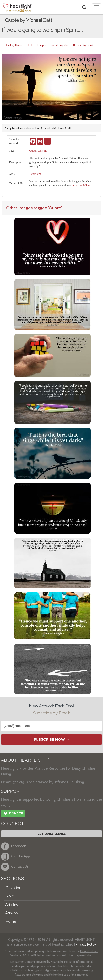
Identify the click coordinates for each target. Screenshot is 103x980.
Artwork (12, 913)
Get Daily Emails (52, 834)
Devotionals (16, 888)
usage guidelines (81, 186)
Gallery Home (15, 45)
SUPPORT (12, 791)
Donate (13, 814)
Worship (42, 151)
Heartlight (35, 174)
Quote (33, 151)
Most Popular (60, 45)
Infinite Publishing (69, 782)
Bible (10, 896)
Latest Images (37, 45)
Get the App (16, 857)
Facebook (13, 846)
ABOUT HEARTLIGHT (25, 760)
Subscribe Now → (51, 739)
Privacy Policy (86, 944)
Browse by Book (83, 45)
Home (11, 921)
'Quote (55, 208)
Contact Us (15, 867)
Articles (11, 905)
